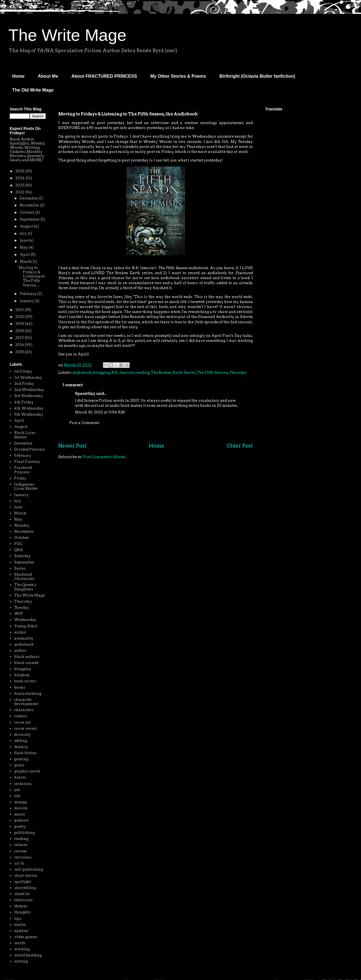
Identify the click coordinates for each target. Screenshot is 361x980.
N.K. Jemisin (123, 372)
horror (20, 777)
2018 (20, 331)
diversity (22, 735)
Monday (22, 525)
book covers (25, 681)
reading (142, 372)
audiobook (82, 372)
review (21, 851)
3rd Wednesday (29, 396)
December (29, 198)
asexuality (24, 638)
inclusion (23, 784)
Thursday (238, 372)
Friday (20, 478)
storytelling (25, 888)
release (21, 845)
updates (21, 931)
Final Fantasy (27, 462)
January (27, 301)
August (27, 226)
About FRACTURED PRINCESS (104, 76)
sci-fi (19, 863)
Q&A (19, 550)
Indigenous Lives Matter (26, 487)
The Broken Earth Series (173, 372)
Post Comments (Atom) (104, 457)
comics (21, 716)
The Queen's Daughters (25, 587)
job (17, 790)
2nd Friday (24, 384)
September (30, 219)
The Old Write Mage (33, 90)
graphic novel (27, 771)
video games (26, 937)
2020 (20, 317)
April (25, 255)
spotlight (23, 882)
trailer (20, 925)
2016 (20, 345)
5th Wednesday (29, 414)
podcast (21, 820)
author (20, 651)
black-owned (26, 663)
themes (21, 906)
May (24, 247)
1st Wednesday (28, 377)
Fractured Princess (23, 470)
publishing (24, 833)
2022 (20, 192)
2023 (20, 185)
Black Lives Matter (25, 435)
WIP (19, 614)
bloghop (22, 675)
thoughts (22, 912)
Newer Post (72, 446)
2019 (20, 324)
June (24, 240)
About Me (48, 76)
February (29, 294)
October (27, 212)
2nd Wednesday (29, 390)
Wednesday (25, 620)
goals (19, 765)
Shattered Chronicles (24, 577)
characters (24, 710)
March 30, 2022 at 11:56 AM (100, 412)
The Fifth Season (212, 372)
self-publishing (29, 869)
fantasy (21, 747)
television (23, 900)
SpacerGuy (85, 394)
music (20, 814)
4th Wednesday (29, 408)
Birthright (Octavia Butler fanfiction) (257, 76)
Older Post (240, 446)
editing (21, 741)
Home (18, 76)
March (26, 262)
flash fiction (25, 753)
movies (21, 808)
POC (18, 544)
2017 (20, 338)
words (20, 943)
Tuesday (22, 608)
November (30, 205)
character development (26, 702)
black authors (27, 657)
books (20, 687)
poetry (20, 826)
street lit (22, 894)
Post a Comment (84, 423)
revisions (23, 857)
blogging (102, 372)
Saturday (22, 556)
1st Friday (23, 371)
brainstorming (28, 694)
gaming (21, 759)
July (24, 233)
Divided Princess (30, 449)
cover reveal (26, 728)
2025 (20, 171)
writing (21, 961)
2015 (20, 352)
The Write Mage (67, 35)
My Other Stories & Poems (178, 76)
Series (20, 568)
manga (21, 802)
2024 (20, 178)
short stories (26, 876)
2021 (20, 310)
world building (28, 955)
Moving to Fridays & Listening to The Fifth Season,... (32, 276)
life (17, 796)
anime (20, 632)
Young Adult (26, 626)
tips (18, 919)
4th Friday (24, 402)
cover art (22, 722)
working (22, 949)
